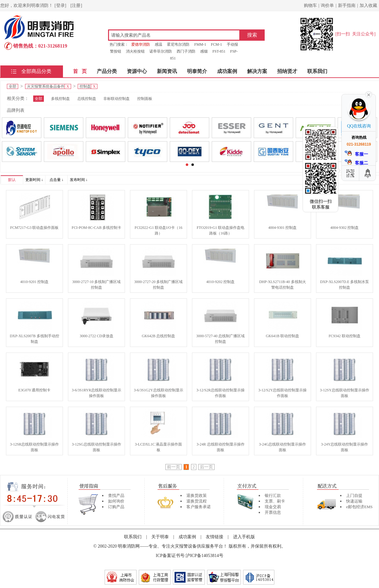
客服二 (356, 162)
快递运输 (354, 501)
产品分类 (107, 71)
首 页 (80, 71)
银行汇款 (273, 495)
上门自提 (354, 495)
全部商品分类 (36, 71)
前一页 (174, 467)
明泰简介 (197, 71)
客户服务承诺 (199, 507)
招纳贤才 (287, 71)
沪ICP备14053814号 (205, 556)
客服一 (356, 154)
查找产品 (116, 495)
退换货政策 (197, 495)
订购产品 (116, 507)
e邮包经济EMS (359, 507)
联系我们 (317, 71)
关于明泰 (160, 537)
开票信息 (273, 512)
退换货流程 (197, 501)
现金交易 (273, 507)
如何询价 (116, 501)
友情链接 (215, 537)
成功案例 (227, 71)
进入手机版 (244, 537)
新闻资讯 (167, 71)
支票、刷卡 (275, 501)
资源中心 (137, 71)
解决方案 (257, 71)
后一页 (206, 467)
